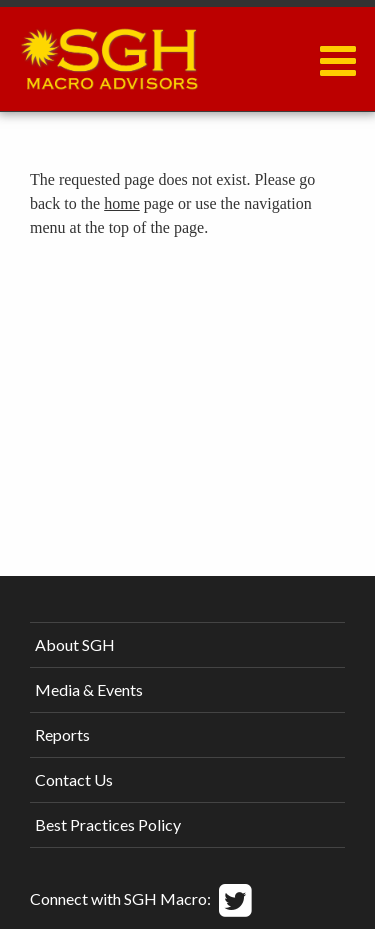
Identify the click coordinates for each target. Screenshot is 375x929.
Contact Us (74, 779)
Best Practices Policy (108, 824)
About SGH (75, 644)
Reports (62, 734)
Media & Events (89, 689)
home (122, 203)
